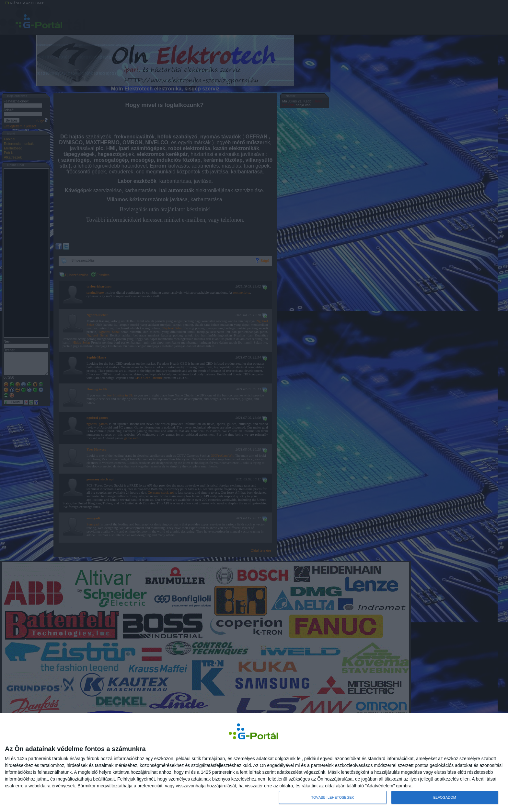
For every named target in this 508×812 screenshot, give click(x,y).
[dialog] (254, 762)
